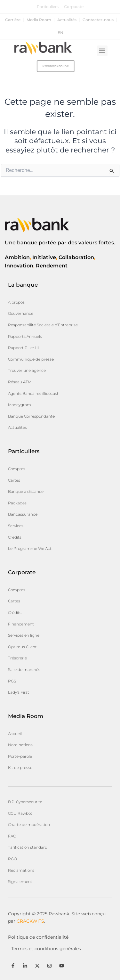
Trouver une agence (27, 370)
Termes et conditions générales (46, 949)
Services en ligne (24, 635)
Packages (17, 503)
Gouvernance (21, 313)
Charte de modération (29, 825)
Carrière (13, 20)
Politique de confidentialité (38, 937)
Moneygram (20, 405)
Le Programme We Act (30, 548)
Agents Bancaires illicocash (34, 393)
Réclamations (21, 870)
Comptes (17, 469)
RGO (12, 859)
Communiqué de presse (31, 359)
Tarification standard (28, 847)
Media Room (39, 20)
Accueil (15, 734)
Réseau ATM (20, 382)
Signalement (20, 882)
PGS (12, 681)
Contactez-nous (98, 20)
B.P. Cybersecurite (25, 802)
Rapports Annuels (25, 336)
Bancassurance (23, 514)
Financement (21, 624)
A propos (16, 302)
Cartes (14, 480)
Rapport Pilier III (24, 348)
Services (16, 526)
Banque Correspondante (31, 416)
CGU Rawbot (20, 813)
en (60, 33)
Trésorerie (17, 658)
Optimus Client (22, 647)
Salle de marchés (24, 670)
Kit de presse (20, 768)
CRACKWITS (30, 921)
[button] (102, 51)
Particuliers (48, 7)
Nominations (20, 745)
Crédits (15, 537)
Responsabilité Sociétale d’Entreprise (43, 325)
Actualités (67, 20)
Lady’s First (19, 692)
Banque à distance (26, 491)
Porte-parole (20, 756)
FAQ (12, 836)
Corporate (74, 7)
